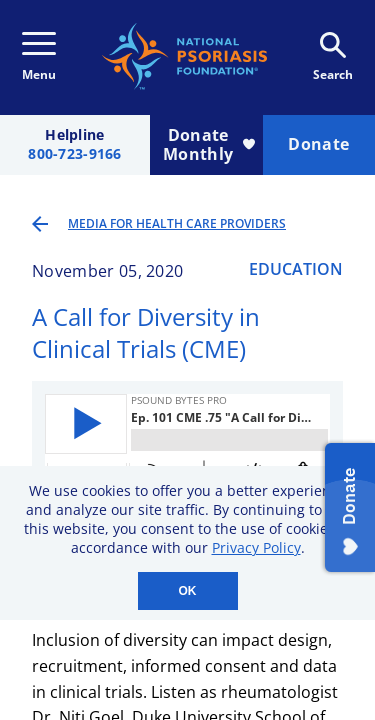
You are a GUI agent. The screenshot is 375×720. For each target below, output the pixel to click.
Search (333, 57)
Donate (318, 144)
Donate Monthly (208, 144)
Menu (39, 57)
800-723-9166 (74, 154)
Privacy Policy (256, 547)
